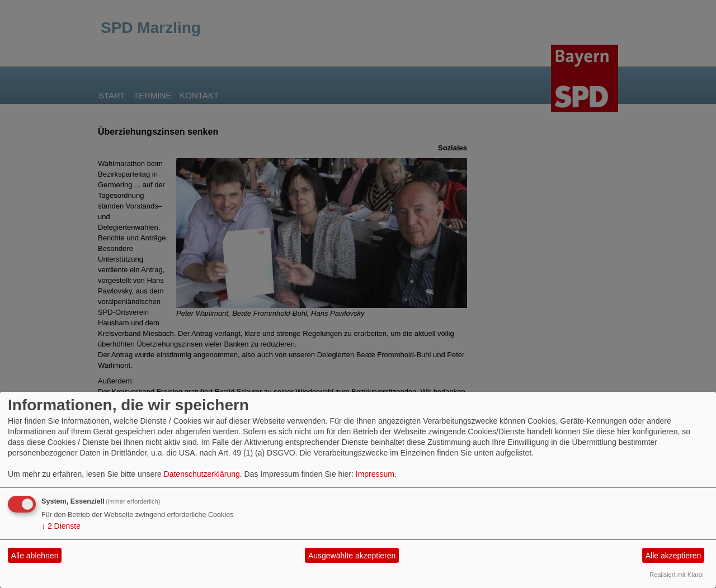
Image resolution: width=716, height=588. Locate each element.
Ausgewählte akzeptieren (352, 556)
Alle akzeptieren (673, 556)
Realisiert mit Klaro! (677, 575)
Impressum (375, 474)
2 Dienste (61, 526)
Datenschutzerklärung (202, 474)
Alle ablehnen (35, 556)
